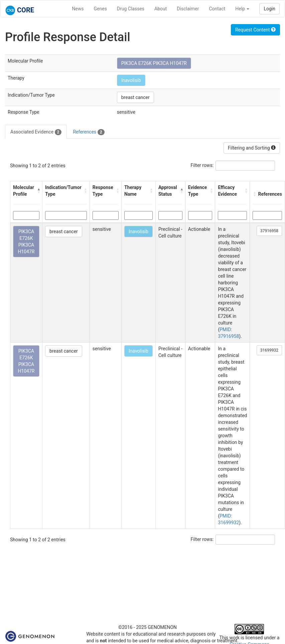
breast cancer (135, 97)
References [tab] (89, 132)
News (78, 9)
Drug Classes (131, 9)
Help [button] (242, 9)
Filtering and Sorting (252, 148)
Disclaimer (188, 9)
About (161, 9)
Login (269, 9)
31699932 (269, 350)
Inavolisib (131, 80)
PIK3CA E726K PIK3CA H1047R (154, 63)
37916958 (269, 231)
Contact (217, 9)
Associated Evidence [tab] (36, 132)
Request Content (255, 30)
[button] (38, 191)
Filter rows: (202, 165)
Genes (100, 9)
